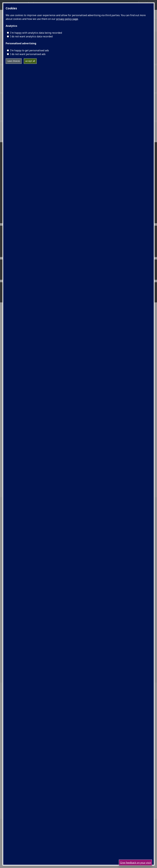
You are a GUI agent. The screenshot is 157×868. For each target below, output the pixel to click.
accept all (30, 61)
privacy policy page (67, 19)
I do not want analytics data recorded (31, 36)
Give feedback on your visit (136, 863)
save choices (14, 61)
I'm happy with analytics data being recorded (36, 33)
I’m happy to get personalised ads (30, 50)
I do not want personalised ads (28, 54)
